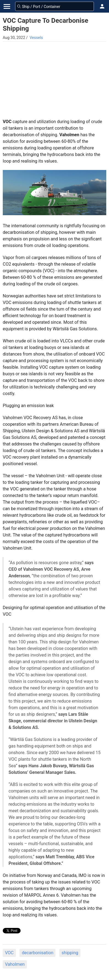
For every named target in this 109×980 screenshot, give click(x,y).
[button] (102, 6)
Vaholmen (15, 964)
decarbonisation (37, 953)
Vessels (36, 38)
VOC (9, 953)
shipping (70, 953)
